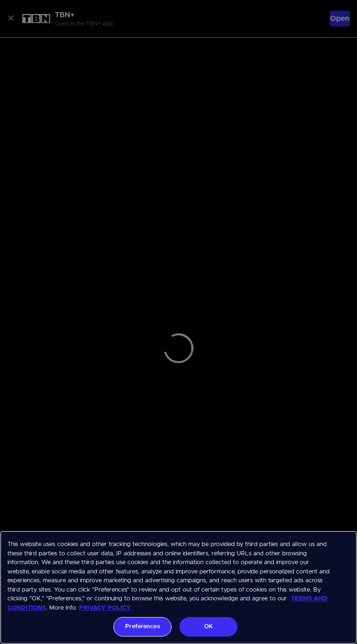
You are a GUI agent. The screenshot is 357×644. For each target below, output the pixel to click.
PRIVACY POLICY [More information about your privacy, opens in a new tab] (105, 608)
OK (208, 627)
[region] (178, 587)
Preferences (142, 627)
